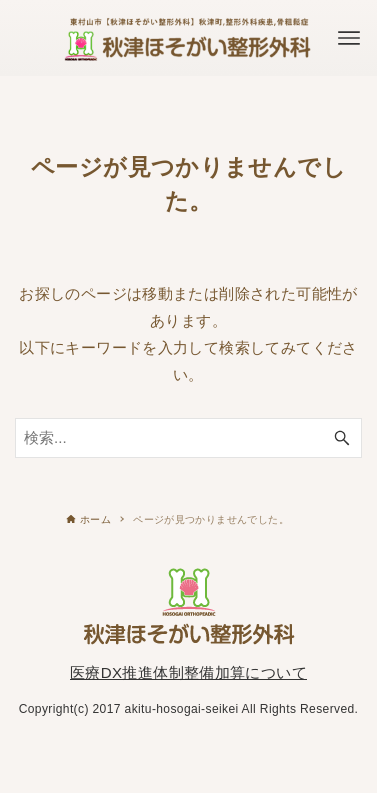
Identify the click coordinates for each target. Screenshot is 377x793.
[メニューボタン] (349, 38)
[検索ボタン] (342, 438)
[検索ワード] (188, 438)
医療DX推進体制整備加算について (188, 672)
